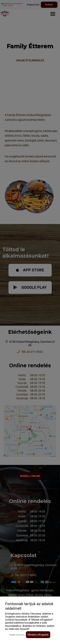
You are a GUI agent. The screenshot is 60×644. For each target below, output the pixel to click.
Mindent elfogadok (38, 635)
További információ (17, 635)
